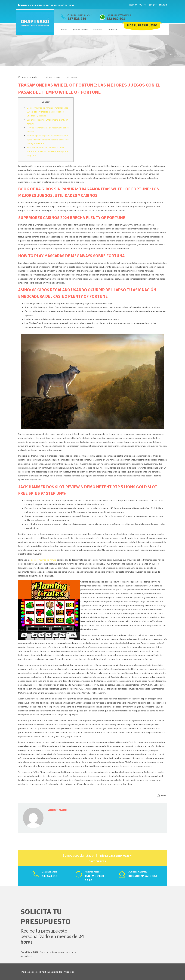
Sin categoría (30, 77)
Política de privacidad (52, 972)
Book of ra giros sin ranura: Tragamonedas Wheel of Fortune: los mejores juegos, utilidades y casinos (48, 112)
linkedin (163, 5)
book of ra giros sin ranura (44, 560)
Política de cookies (31, 972)
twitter (143, 5)
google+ (153, 5)
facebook (132, 5)
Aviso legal (69, 972)
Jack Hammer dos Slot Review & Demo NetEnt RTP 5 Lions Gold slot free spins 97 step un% (48, 151)
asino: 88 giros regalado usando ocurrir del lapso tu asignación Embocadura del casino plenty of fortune (48, 139)
